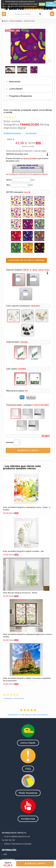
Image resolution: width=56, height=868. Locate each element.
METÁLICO (31, 397)
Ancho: (9, 180)
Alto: (8, 185)
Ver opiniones (32, 133)
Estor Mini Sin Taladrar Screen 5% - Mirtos (20, 593)
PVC (22, 397)
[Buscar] (28, 14)
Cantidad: (10, 442)
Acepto (42, 4)
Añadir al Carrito (35, 864)
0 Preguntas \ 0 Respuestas (14, 698)
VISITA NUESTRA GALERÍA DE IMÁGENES (26, 260)
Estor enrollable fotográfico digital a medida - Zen (23, 551)
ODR (5, 854)
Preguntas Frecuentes (13, 133)
